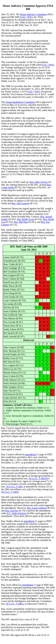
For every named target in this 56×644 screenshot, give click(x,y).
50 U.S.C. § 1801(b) (39, 478)
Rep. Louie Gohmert (37, 508)
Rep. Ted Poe (12, 511)
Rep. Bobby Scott (25, 219)
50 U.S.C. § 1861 (15, 487)
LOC (23, 17)
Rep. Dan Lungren (20, 203)
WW (29, 17)
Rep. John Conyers (39, 182)
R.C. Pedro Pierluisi (17, 513)
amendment (31, 454)
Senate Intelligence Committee (20, 102)
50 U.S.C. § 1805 (9, 492)
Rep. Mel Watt (21, 222)
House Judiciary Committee (33, 14)
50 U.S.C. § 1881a (15, 604)
